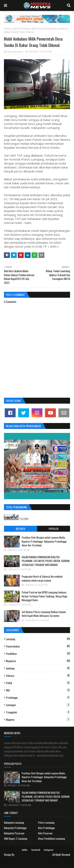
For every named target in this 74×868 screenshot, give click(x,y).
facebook (36, 850)
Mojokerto (38, 661)
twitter (25, 850)
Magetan (38, 720)
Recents (21, 529)
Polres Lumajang (46, 822)
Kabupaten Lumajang (14, 822)
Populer (54, 529)
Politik (38, 683)
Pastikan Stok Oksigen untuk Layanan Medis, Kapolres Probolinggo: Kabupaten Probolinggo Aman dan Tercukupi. (44, 541)
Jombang (38, 668)
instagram (49, 850)
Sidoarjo (38, 676)
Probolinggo (38, 698)
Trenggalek (38, 712)
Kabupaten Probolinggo (15, 828)
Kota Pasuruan (45, 833)
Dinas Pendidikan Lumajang (52, 839)
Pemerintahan (38, 646)
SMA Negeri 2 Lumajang (16, 839)
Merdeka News (15, 52)
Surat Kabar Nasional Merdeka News (33, 854)
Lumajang (38, 639)
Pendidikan (38, 654)
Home (7, 29)
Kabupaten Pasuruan (14, 833)
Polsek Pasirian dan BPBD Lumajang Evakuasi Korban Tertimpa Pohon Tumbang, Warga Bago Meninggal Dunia (44, 596)
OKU (38, 690)
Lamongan (38, 705)
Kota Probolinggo (46, 828)
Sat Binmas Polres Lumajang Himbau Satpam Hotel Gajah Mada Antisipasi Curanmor (44, 614)
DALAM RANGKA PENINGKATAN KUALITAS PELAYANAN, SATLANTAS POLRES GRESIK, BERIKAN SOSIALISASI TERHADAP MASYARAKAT (46, 561)
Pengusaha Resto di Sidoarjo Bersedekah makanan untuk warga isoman (42, 578)
